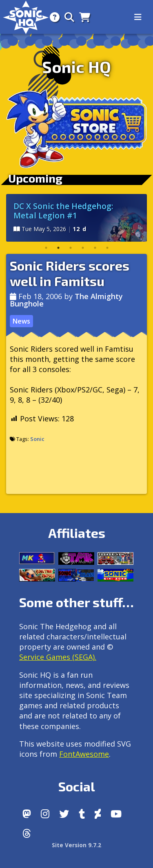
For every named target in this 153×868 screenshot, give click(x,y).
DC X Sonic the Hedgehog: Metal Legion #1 (63, 211)
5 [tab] (95, 248)
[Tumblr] (82, 814)
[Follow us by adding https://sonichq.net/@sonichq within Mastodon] (27, 814)
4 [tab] (83, 248)
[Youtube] (116, 814)
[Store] (82, 17)
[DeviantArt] (98, 814)
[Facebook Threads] (27, 833)
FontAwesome (84, 754)
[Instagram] (45, 814)
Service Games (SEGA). (58, 657)
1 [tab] (46, 248)
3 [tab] (71, 248)
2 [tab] (58, 248)
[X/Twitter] (64, 814)
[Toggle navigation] (138, 17)
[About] (52, 17)
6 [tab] (107, 248)
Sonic (37, 439)
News (21, 321)
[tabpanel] (76, 218)
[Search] (67, 17)
